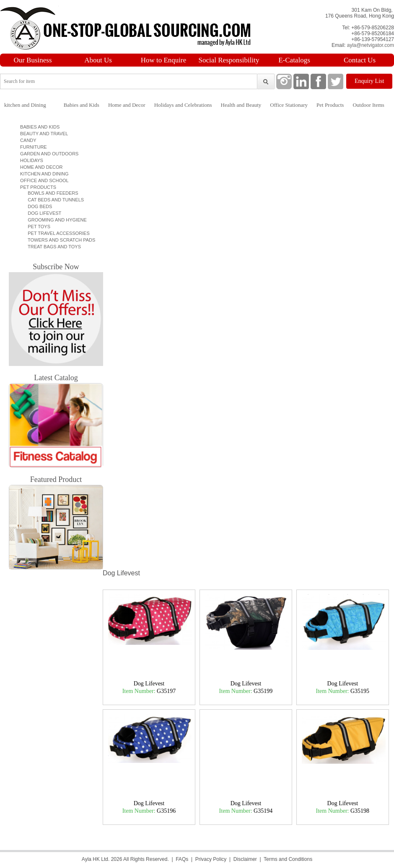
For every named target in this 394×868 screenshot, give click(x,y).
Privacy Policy (211, 859)
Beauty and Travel (43, 134)
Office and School (43, 180)
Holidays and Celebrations (183, 105)
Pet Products (330, 105)
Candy (27, 140)
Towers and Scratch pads (59, 240)
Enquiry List (369, 81)
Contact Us (360, 60)
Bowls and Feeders (51, 193)
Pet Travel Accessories (56, 233)
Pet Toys (36, 227)
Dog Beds (37, 206)
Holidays (30, 160)
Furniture (32, 147)
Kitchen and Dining (43, 174)
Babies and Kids (82, 105)
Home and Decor (127, 105)
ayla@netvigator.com (371, 45)
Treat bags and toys (52, 247)
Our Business (32, 60)
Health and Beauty (241, 105)
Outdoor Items (368, 105)
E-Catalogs (294, 60)
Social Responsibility (229, 60)
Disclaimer (245, 859)
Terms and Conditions (288, 859)
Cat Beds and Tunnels (53, 200)
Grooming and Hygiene (55, 220)
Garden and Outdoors (48, 154)
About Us (98, 60)
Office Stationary (289, 105)
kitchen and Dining (25, 105)
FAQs (182, 859)
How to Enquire (164, 60)
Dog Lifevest (42, 213)
